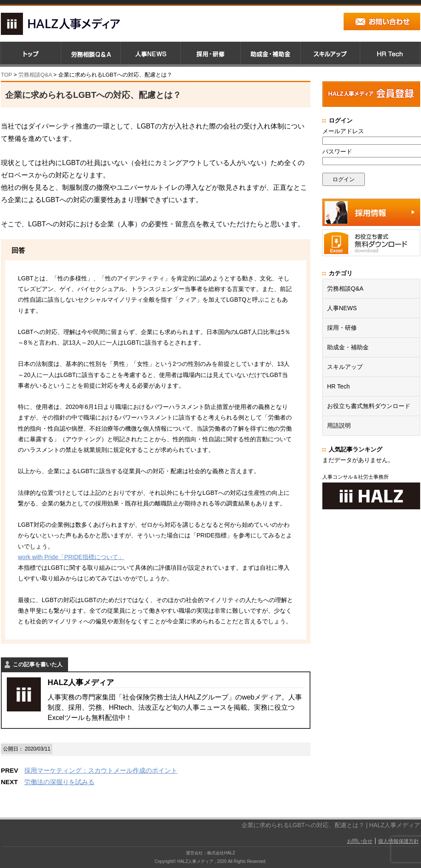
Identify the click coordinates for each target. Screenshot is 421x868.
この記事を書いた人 (38, 664)
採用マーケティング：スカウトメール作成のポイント (101, 770)
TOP (6, 75)
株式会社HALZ (221, 853)
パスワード (337, 151)
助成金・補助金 (348, 347)
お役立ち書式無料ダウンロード (369, 406)
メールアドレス (343, 131)
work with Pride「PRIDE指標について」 (71, 557)
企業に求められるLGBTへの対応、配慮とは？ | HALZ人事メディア (331, 825)
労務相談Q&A (35, 75)
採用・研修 (342, 328)
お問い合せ (360, 841)
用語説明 (339, 425)
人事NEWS (342, 308)
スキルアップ (345, 367)
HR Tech (338, 386)
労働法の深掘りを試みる (59, 782)
